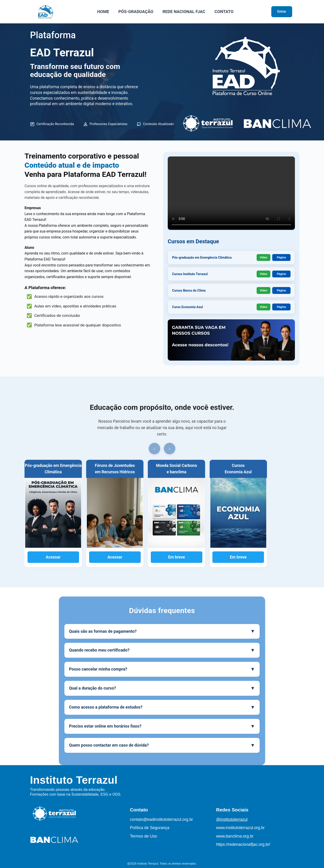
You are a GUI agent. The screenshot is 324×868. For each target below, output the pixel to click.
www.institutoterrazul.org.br (240, 828)
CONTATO (224, 12)
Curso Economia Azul (187, 307)
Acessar (53, 557)
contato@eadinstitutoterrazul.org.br (161, 819)
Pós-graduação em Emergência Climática (202, 257)
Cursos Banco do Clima (189, 290)
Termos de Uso (143, 836)
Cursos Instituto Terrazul (190, 274)
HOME (103, 12)
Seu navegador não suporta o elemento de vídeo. (231, 193)
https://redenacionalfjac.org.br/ (243, 844)
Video (264, 257)
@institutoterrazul (232, 819)
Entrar (282, 12)
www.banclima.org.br (235, 836)
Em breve (177, 557)
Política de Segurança (150, 828)
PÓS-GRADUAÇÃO (136, 12)
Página (281, 257)
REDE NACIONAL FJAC (184, 12)
